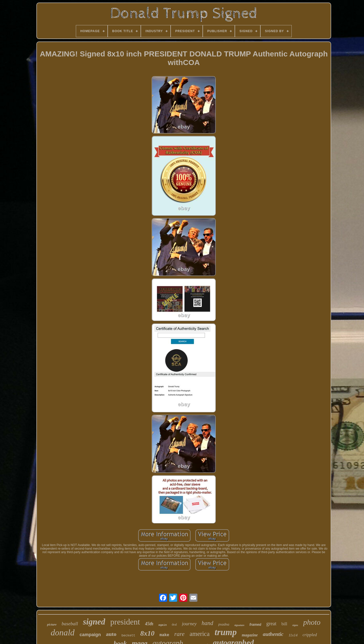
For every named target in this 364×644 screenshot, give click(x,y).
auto (111, 634)
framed (255, 625)
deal (174, 625)
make (164, 635)
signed (94, 622)
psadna (224, 624)
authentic (273, 634)
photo (312, 622)
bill (284, 624)
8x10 (147, 633)
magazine (250, 635)
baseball (70, 624)
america (200, 634)
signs (295, 625)
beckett (128, 636)
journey (189, 624)
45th (149, 624)
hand (208, 623)
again (163, 625)
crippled (310, 635)
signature (239, 625)
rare (179, 634)
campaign (90, 635)
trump (226, 632)
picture (52, 624)
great (271, 624)
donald (62, 632)
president (125, 622)
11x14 (293, 635)
